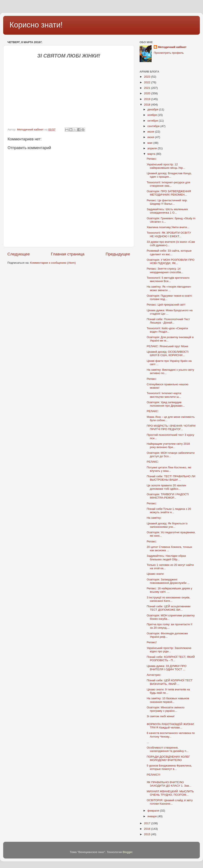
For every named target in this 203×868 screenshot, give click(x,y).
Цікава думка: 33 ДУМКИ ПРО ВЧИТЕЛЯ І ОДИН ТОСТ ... (167, 668)
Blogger (128, 852)
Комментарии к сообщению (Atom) (53, 263)
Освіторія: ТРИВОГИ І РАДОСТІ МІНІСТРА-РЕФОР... (168, 496)
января (152, 816)
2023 (148, 77)
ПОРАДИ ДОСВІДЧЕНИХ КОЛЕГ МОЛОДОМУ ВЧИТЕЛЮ (168, 758)
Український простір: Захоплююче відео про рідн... (169, 650)
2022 (148, 82)
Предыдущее (118, 254)
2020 (148, 93)
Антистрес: (154, 675)
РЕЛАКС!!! (154, 775)
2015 (148, 834)
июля (151, 132)
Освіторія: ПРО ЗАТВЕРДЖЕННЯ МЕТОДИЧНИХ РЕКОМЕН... (169, 193)
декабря (153, 109)
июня (151, 137)
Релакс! (152, 642)
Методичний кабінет (172, 47)
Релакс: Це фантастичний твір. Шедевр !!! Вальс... (167, 202)
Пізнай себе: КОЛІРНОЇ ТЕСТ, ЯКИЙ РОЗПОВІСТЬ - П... (171, 659)
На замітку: (154, 518)
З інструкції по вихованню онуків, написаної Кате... (169, 599)
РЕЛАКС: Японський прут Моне (168, 346)
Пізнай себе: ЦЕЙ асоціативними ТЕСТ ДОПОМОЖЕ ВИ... (169, 608)
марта (152, 154)
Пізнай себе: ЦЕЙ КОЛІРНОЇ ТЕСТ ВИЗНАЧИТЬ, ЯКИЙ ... (170, 682)
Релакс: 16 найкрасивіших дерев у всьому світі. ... (169, 590)
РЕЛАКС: (153, 411)
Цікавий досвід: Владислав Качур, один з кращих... (169, 175)
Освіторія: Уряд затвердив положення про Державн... (166, 404)
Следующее (19, 254)
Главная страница (68, 254)
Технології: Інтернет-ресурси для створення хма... (168, 184)
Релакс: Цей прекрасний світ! (166, 305)
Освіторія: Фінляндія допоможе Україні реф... (167, 635)
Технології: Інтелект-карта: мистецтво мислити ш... (164, 395)
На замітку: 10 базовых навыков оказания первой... (168, 700)
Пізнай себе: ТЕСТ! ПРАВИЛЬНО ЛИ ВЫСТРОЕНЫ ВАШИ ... (171, 478)
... (148, 742)
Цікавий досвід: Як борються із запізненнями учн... (167, 525)
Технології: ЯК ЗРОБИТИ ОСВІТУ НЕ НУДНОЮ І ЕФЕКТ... (169, 234)
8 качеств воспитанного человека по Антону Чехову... (171, 735)
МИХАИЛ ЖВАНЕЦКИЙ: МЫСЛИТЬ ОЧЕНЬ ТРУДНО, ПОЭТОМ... (170, 793)
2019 (148, 99)
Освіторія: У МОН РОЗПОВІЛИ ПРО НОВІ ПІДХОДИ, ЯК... (171, 261)
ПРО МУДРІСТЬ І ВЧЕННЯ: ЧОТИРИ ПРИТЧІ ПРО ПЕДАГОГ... (171, 427)
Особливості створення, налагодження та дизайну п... (168, 749)
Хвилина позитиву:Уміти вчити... (168, 227)
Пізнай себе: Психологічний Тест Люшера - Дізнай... (168, 321)
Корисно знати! (36, 25)
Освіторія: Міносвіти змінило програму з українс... (166, 709)
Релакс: (152, 159)
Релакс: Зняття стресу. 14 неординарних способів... (165, 270)
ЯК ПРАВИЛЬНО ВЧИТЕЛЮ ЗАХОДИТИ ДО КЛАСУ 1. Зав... (169, 784)
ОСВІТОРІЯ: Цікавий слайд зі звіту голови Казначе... (170, 802)
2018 (148, 105)
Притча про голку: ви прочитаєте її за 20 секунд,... (170, 626)
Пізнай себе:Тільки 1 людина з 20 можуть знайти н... (169, 511)
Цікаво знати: (156, 574)
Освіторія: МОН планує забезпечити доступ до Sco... (171, 455)
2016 (148, 829)
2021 (148, 88)
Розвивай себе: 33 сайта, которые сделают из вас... (169, 252)
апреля (152, 148)
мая (150, 143)
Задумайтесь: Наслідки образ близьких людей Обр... (166, 557)
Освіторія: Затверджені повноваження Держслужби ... (168, 581)
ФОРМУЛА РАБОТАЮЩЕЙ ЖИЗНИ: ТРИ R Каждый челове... (171, 726)
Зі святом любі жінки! (161, 716)
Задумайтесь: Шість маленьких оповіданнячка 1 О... (167, 211)
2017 (148, 823)
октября (153, 121)
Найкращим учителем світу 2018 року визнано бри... (168, 445)
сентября (154, 126)
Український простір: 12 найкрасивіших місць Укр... (166, 166)
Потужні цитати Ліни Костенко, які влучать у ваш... (169, 469)
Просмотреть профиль (169, 53)
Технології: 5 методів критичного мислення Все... (168, 279)
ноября (152, 115)
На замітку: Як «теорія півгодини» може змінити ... (169, 288)
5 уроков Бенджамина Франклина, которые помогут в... (169, 767)
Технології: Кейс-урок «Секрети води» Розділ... (167, 330)
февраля (154, 811)
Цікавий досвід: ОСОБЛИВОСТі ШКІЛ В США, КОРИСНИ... (168, 353)
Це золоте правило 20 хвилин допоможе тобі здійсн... (166, 487)
